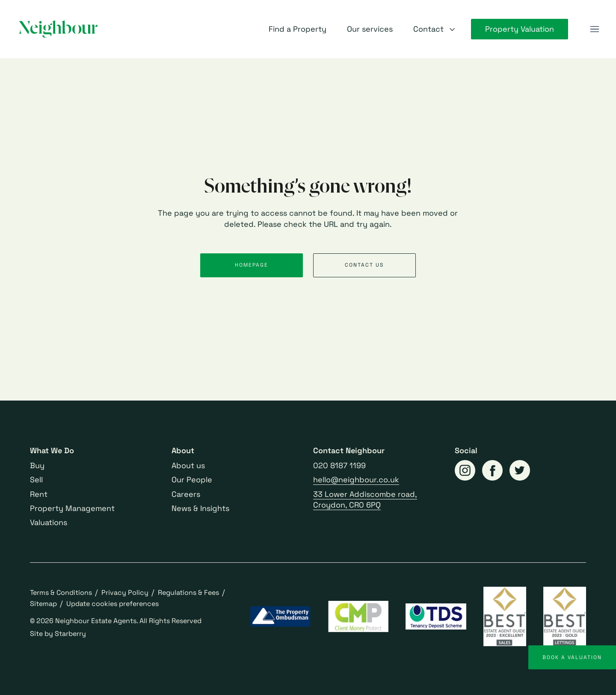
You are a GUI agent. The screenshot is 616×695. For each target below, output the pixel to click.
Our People (192, 480)
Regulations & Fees (188, 593)
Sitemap (43, 604)
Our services (370, 29)
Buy (37, 465)
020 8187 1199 (339, 465)
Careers (186, 494)
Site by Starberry (58, 634)
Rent (39, 494)
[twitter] (520, 470)
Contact (428, 29)
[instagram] (465, 470)
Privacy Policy (125, 593)
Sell (36, 480)
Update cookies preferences (113, 604)
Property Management (72, 508)
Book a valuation (572, 657)
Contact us (364, 265)
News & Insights (200, 508)
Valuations (49, 522)
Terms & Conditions (61, 593)
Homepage (252, 265)
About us (188, 465)
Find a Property (298, 29)
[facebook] (492, 470)
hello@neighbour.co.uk (356, 480)
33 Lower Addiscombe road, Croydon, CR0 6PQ (365, 499)
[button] (595, 29)
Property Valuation (520, 29)
